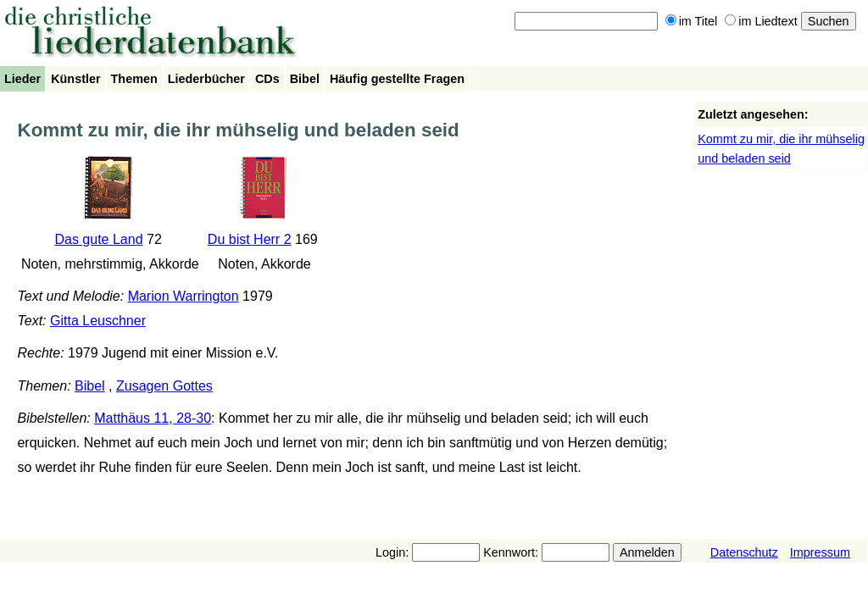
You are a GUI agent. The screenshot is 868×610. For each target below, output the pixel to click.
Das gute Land (98, 239)
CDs (267, 79)
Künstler (75, 79)
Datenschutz (744, 552)
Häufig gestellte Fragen (397, 79)
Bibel (305, 79)
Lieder (22, 79)
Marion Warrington (184, 296)
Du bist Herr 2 (250, 239)
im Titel (692, 21)
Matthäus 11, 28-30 (153, 418)
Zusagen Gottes (164, 386)
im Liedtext (761, 21)
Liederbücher (206, 79)
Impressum (820, 552)
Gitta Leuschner (98, 321)
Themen (134, 79)
